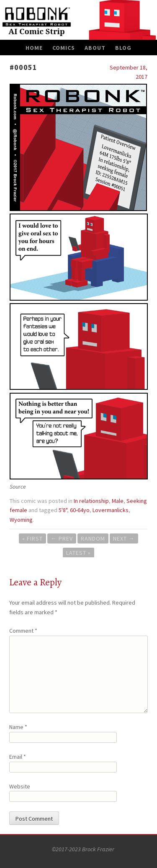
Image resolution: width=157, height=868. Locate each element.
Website (20, 786)
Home (34, 48)
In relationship (91, 501)
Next (124, 538)
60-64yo (80, 510)
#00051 (23, 67)
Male (118, 501)
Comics (64, 48)
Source (18, 487)
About (95, 48)
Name (18, 727)
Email (18, 757)
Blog (123, 48)
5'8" (63, 510)
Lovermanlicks (111, 510)
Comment (23, 631)
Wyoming (21, 520)
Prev (62, 538)
